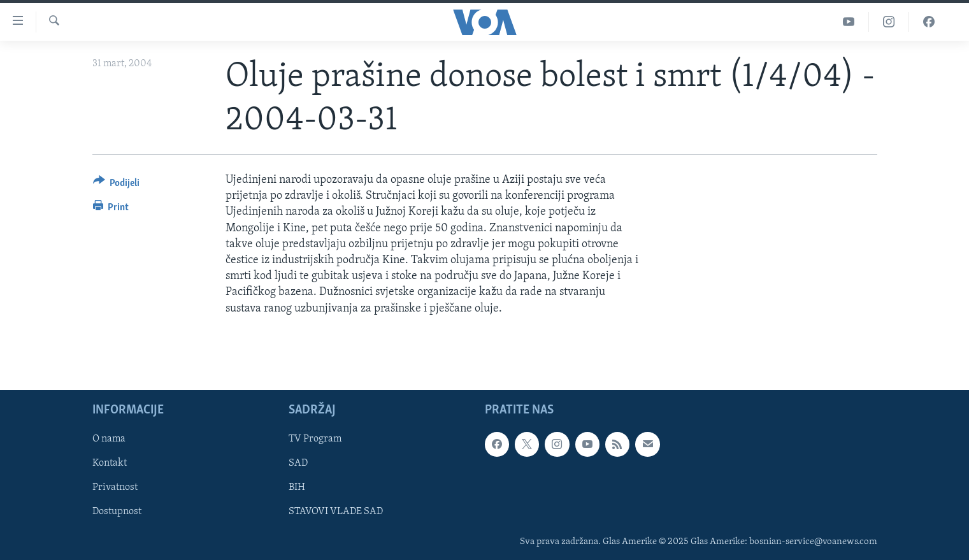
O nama (109, 439)
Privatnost (115, 487)
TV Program (315, 439)
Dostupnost (117, 512)
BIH (297, 487)
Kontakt (110, 463)
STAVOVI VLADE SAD (336, 512)
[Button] (117, 185)
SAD (298, 463)
